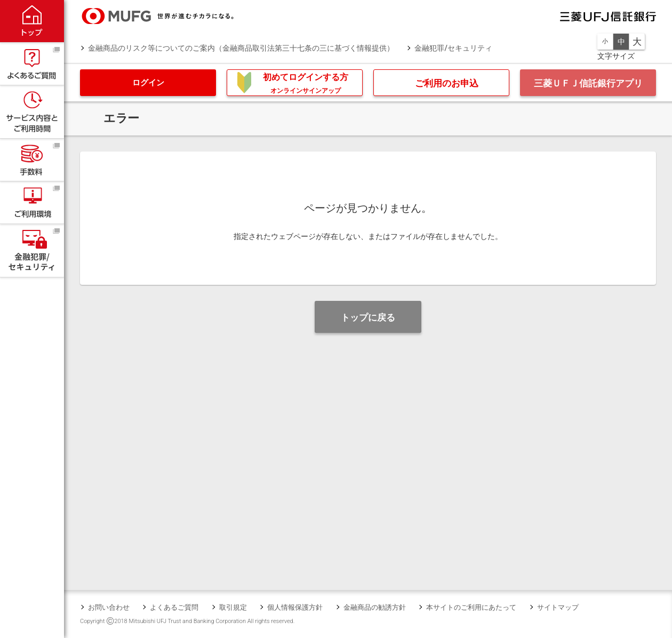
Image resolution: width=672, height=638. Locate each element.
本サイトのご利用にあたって (471, 607)
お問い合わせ (109, 607)
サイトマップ (558, 607)
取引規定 (233, 607)
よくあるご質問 (174, 607)
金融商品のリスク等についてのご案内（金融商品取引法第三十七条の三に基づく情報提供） (241, 48)
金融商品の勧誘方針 (375, 607)
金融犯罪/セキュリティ (453, 48)
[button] (148, 83)
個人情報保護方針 (295, 607)
